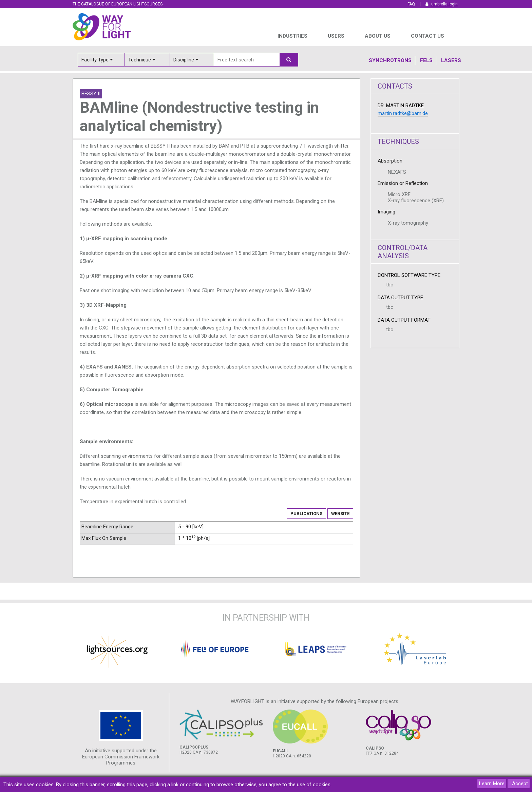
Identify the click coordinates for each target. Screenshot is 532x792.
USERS (336, 36)
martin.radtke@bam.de (403, 113)
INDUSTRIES (292, 36)
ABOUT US (378, 36)
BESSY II (91, 94)
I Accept (519, 784)
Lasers (451, 60)
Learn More (492, 784)
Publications (306, 514)
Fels (426, 60)
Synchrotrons (390, 60)
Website (340, 514)
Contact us (427, 36)
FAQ (411, 4)
